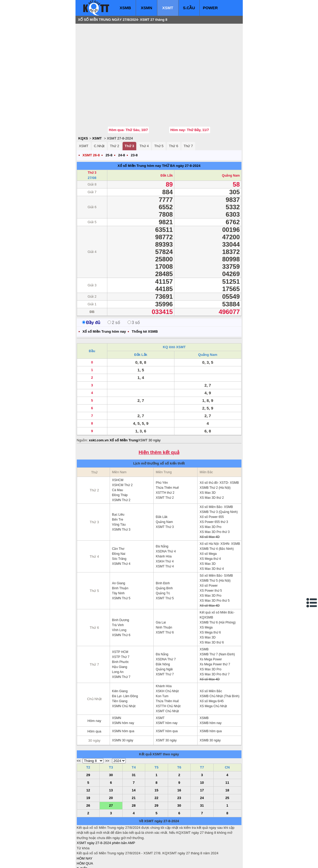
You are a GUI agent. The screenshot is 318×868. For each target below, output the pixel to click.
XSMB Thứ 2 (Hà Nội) (215, 456)
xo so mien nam (124, 860)
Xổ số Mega (208, 522)
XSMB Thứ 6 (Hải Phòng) (218, 591)
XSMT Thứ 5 (165, 567)
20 (111, 766)
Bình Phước (120, 630)
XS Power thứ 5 (211, 559)
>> (107, 729)
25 (227, 766)
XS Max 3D (208, 461)
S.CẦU (189, 8)
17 (202, 759)
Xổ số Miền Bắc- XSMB (216, 475)
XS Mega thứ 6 (210, 601)
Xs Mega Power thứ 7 (215, 633)
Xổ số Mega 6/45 (212, 670)
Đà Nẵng (162, 515)
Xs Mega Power (211, 628)
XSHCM (118, 448)
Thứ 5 (159, 114)
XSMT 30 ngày (149, 409)
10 (202, 751)
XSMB (125, 8)
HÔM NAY (85, 827)
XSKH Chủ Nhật (167, 660)
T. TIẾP (82, 837)
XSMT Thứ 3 (165, 495)
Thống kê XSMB (145, 300)
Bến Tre (118, 488)
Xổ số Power (209, 554)
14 (134, 759)
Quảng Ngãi (164, 638)
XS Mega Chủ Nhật (213, 675)
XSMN (146, 8)
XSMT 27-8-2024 (120, 107)
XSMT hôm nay (166, 691)
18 (227, 759)
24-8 (122, 124)
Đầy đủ (91, 291)
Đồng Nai (119, 522)
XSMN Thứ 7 (121, 645)
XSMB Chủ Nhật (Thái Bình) (219, 665)
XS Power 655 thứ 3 (214, 490)
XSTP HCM (120, 620)
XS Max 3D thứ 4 (212, 537)
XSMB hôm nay (211, 691)
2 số (114, 291)
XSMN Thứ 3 (121, 498)
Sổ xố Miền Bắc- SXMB (216, 544)
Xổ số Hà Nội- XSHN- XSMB (220, 512)
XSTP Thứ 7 (121, 625)
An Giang (119, 552)
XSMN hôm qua (123, 700)
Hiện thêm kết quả (159, 421)
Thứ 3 (129, 114)
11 (227, 751)
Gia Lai (161, 591)
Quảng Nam (231, 144)
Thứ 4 (144, 114)
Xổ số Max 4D (210, 505)
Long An (118, 640)
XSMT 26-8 (91, 124)
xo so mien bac (98, 860)
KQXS (83, 107)
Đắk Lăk (161, 485)
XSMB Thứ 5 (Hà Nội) (215, 549)
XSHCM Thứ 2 (122, 453)
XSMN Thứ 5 (121, 567)
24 (202, 766)
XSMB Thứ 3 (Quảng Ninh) (219, 480)
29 (88, 743)
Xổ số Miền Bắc (211, 660)
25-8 (109, 124)
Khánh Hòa (164, 525)
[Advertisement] (116, 59)
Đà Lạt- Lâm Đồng (125, 665)
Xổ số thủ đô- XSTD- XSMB (219, 451)
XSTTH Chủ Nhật (168, 675)
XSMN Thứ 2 (121, 468)
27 (111, 774)
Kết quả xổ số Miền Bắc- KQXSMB (217, 583)
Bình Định (163, 552)
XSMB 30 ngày (210, 709)
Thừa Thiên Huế (167, 456)
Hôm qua (94, 700)
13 (111, 759)
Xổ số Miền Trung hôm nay (139, 134)
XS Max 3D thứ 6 (212, 611)
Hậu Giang (120, 635)
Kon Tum (162, 665)
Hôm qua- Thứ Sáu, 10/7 (128, 98)
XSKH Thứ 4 (165, 530)
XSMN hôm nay (123, 691)
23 (179, 766)
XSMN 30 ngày (123, 709)
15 (157, 759)
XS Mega (206, 596)
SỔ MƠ (82, 847)
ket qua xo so (175, 860)
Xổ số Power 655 (212, 485)
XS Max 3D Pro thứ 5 (215, 569)
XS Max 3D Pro (211, 495)
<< (79, 729)
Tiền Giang (120, 670)
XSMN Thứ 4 (121, 532)
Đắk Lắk (167, 144)
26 (88, 774)
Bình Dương (121, 588)
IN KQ (81, 852)
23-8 (134, 124)
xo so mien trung (150, 860)
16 (179, 759)
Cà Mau (118, 458)
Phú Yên (162, 451)
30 (111, 743)
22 (157, 766)
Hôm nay (94, 689)
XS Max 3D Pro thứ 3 (215, 500)
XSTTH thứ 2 (165, 461)
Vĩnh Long (119, 598)
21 (134, 766)
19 (88, 766)
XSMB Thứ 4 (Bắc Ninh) (217, 517)
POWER (210, 8)
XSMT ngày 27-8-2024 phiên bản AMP (106, 811)
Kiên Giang (120, 660)
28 (134, 774)
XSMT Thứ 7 (165, 643)
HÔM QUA (85, 832)
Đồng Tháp (120, 463)
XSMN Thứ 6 (121, 603)
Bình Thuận (120, 557)
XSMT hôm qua (167, 700)
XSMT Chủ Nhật (167, 680)
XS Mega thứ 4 (210, 527)
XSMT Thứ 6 (165, 601)
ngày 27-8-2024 (188, 134)
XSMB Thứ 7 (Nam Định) (217, 623)
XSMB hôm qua (211, 700)
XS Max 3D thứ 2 (212, 466)
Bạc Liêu (118, 483)
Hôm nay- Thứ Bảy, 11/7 (190, 98)
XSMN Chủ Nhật (124, 675)
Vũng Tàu (119, 493)
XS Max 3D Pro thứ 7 (215, 643)
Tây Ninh (118, 562)
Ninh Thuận (164, 596)
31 (134, 743)
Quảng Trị (163, 562)
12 (88, 759)
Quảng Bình (164, 557)
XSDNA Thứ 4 (166, 520)
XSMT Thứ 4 (165, 535)
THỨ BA (168, 134)
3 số (134, 291)
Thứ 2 (115, 114)
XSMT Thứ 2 (165, 466)
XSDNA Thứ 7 (166, 628)
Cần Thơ (118, 517)
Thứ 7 (188, 114)
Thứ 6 (173, 114)
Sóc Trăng (119, 527)
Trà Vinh (118, 593)
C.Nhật (99, 114)
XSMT (168, 8)
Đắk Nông (163, 633)
